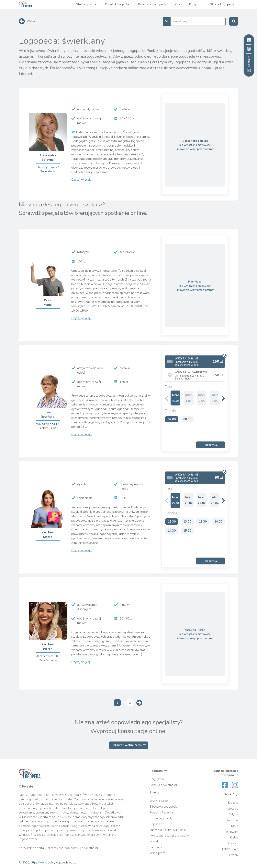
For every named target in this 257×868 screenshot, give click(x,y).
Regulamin (157, 779)
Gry (178, 4)
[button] (223, 398)
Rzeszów (232, 820)
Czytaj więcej (82, 180)
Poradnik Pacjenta (117, 4)
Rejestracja (157, 824)
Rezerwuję (211, 445)
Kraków (233, 803)
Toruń (234, 826)
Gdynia (234, 814)
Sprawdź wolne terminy (129, 745)
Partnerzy (156, 847)
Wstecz (32, 21)
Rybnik (234, 855)
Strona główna (86, 4)
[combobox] (194, 21)
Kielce (234, 838)
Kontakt (155, 841)
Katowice (232, 809)
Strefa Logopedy (222, 4)
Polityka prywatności (163, 785)
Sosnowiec (231, 832)
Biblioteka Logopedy (152, 4)
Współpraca (157, 853)
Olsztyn (233, 843)
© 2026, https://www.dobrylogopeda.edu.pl (48, 862)
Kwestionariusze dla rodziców (169, 836)
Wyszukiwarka (159, 801)
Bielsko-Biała (229, 849)
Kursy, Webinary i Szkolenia (168, 830)
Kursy (193, 4)
